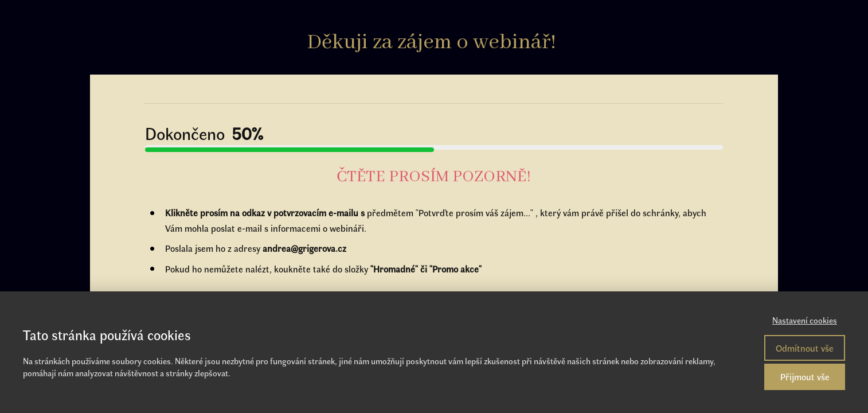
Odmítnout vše (805, 348)
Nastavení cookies (805, 320)
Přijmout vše (805, 377)
